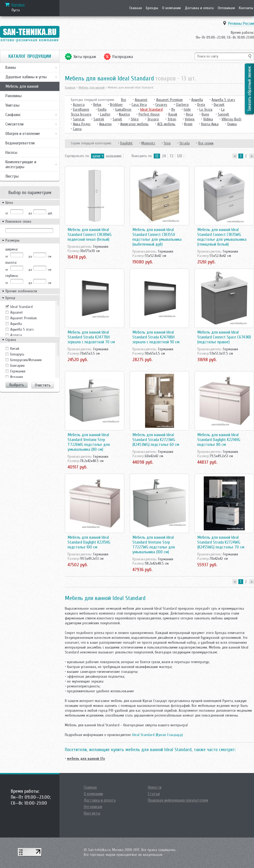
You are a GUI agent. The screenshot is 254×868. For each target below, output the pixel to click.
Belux (97, 105)
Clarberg (182, 105)
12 (157, 156)
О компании (171, 8)
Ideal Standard (21, 307)
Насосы (11, 152)
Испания (17, 377)
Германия (18, 371)
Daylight (126, 143)
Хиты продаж (85, 57)
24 (164, 156)
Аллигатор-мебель (134, 124)
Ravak (173, 114)
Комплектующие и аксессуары (21, 164)
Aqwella (16, 324)
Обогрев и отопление (23, 134)
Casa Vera (139, 105)
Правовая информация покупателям (178, 800)
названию (114, 156)
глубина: (12, 276)
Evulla (102, 109)
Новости (155, 787)
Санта (77, 129)
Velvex (190, 119)
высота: (11, 262)
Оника (232, 124)
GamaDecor (123, 109)
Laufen (105, 114)
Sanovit (223, 114)
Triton (172, 119)
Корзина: (18, 5)
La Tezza (206, 109)
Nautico (124, 114)
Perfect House (149, 114)
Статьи (154, 794)
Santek (99, 119)
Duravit (219, 105)
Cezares (161, 105)
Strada (185, 143)
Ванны (11, 67)
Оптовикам (226, 8)
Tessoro (153, 119)
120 (180, 156)
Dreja (201, 105)
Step (167, 143)
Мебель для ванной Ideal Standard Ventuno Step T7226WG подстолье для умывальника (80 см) (89, 442)
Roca (189, 114)
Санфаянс (13, 115)
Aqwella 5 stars (22, 329)
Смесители (14, 124)
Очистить (43, 385)
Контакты (246, 8)
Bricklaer (116, 105)
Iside (187, 109)
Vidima (208, 119)
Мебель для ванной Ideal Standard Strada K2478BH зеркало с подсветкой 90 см (156, 337)
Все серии (206, 143)
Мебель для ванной (22, 86)
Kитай (15, 349)
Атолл (188, 124)
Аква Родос (82, 124)
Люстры (12, 176)
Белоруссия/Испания (26, 360)
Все (124, 100)
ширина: (12, 249)
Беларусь (17, 354)
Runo (205, 114)
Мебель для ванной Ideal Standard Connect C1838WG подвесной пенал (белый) (90, 235)
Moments (148, 143)
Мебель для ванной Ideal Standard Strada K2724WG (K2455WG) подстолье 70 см (221, 542)
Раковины (14, 96)
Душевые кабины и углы (26, 77)
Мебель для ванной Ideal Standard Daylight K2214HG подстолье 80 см (219, 440)
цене (97, 156)
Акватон (105, 124)
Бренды (152, 8)
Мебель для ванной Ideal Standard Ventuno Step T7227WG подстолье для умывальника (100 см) (154, 545)
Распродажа (123, 57)
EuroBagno (81, 109)
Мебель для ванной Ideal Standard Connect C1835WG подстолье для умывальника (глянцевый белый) (222, 237)
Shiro (135, 119)
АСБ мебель (166, 124)
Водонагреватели (20, 143)
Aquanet (17, 312)
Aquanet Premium (24, 318)
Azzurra (16, 335)
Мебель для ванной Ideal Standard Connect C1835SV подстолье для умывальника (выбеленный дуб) (157, 237)
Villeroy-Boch (231, 119)
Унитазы (12, 105)
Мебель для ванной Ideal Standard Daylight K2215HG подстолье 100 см (89, 542)
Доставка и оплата (199, 8)
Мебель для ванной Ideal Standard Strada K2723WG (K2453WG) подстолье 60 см (156, 440)
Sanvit (117, 119)
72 (171, 156)
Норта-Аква (210, 124)
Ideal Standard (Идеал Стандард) (158, 735)
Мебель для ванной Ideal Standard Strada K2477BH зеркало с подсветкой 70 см (91, 337)
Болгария (17, 366)
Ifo (173, 109)
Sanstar (79, 119)
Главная (136, 8)
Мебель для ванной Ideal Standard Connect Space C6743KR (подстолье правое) (224, 337)
